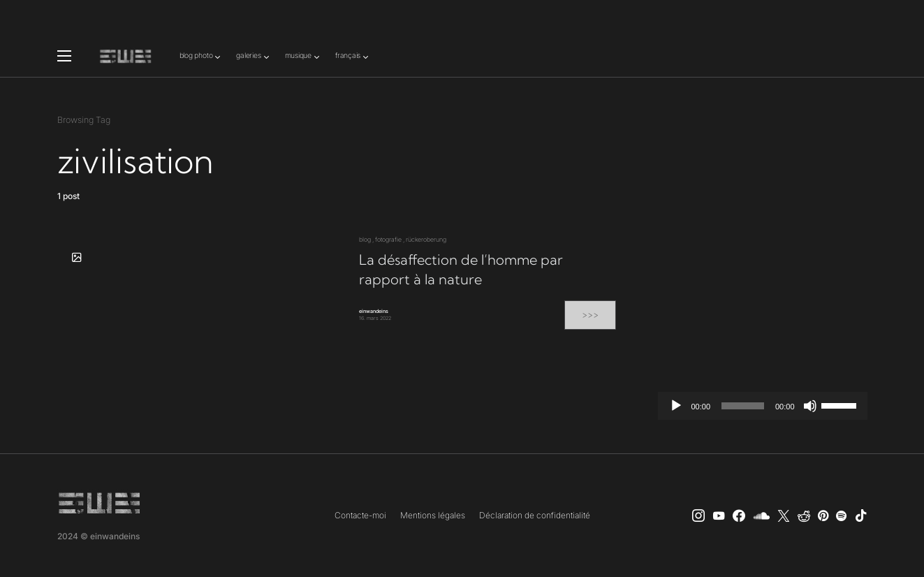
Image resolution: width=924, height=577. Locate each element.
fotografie (388, 239)
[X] (784, 516)
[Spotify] (841, 516)
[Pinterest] (823, 516)
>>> (590, 315)
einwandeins (374, 311)
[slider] (743, 406)
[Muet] (810, 406)
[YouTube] (719, 516)
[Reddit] (804, 516)
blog (365, 239)
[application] (763, 406)
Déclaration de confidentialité (535, 515)
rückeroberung (426, 239)
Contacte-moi (360, 515)
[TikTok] (861, 516)
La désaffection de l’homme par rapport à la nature (461, 269)
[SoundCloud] (762, 516)
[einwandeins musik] (739, 516)
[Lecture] (676, 406)
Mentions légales (433, 515)
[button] (64, 56)
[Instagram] (698, 516)
